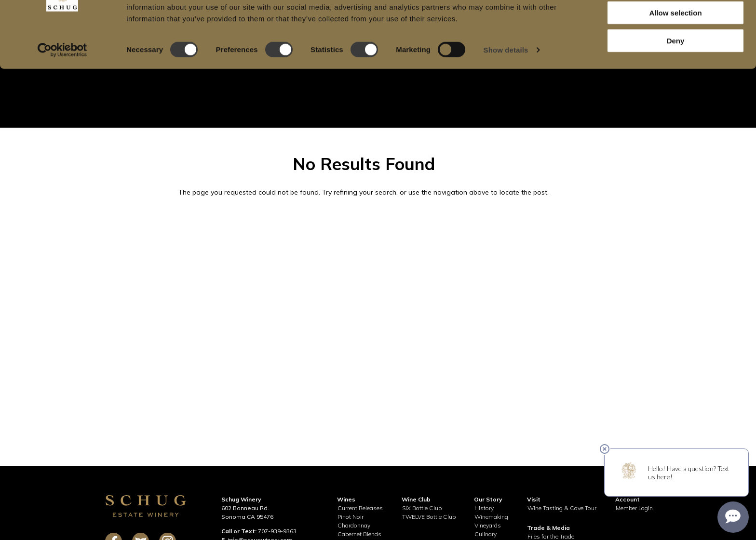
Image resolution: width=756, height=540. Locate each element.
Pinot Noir (351, 517)
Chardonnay (354, 525)
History (484, 508)
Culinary (486, 534)
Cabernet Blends (359, 534)
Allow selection (675, 52)
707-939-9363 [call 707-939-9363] (277, 531)
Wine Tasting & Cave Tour (562, 508)
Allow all (676, 24)
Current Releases (360, 508)
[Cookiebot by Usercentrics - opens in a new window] (62, 90)
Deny (676, 80)
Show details (506, 89)
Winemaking (491, 517)
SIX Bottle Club (422, 508)
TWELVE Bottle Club (429, 517)
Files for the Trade (551, 536)
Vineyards (488, 525)
